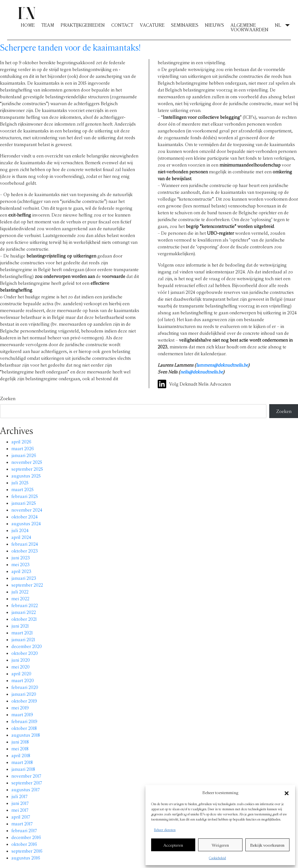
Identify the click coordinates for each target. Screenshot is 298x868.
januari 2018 (23, 769)
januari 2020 (24, 694)
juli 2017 (19, 796)
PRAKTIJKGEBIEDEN (83, 25)
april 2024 (21, 537)
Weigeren (220, 845)
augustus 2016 (26, 858)
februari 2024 (25, 544)
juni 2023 (21, 557)
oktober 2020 (25, 653)
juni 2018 (20, 742)
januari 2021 (23, 639)
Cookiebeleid (217, 858)
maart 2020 (23, 680)
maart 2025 (22, 489)
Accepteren (173, 845)
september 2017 (27, 783)
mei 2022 (20, 598)
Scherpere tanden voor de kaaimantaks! (70, 47)
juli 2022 (20, 592)
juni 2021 (20, 626)
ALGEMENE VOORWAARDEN (249, 27)
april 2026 (21, 442)
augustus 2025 (26, 476)
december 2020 (27, 646)
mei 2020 (20, 667)
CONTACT (122, 25)
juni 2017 (20, 803)
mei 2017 (20, 810)
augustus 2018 (26, 735)
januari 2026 (24, 455)
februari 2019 (24, 721)
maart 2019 (22, 714)
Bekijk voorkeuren (267, 845)
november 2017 (26, 776)
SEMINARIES (185, 25)
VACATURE (152, 25)
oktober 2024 (25, 517)
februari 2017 (24, 830)
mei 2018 (20, 748)
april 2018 (21, 755)
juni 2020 (21, 660)
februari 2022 (25, 605)
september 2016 (27, 851)
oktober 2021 (24, 619)
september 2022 (27, 585)
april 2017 (21, 817)
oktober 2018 (24, 728)
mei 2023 (20, 564)
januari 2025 (24, 503)
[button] (287, 792)
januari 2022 (24, 612)
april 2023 (21, 571)
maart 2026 (23, 448)
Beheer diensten (165, 830)
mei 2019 (20, 708)
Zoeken (8, 398)
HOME (28, 25)
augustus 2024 (26, 523)
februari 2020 (25, 687)
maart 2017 (22, 824)
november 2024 (27, 510)
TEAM (48, 25)
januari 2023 (24, 578)
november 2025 (27, 462)
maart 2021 (22, 633)
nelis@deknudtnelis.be (202, 372)
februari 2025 (25, 496)
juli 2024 (20, 530)
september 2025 (27, 469)
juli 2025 (20, 482)
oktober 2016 (24, 844)
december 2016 (26, 837)
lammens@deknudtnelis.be (222, 365)
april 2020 (21, 673)
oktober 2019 (24, 701)
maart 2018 (22, 762)
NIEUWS (214, 25)
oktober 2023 (25, 551)
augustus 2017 (26, 789)
